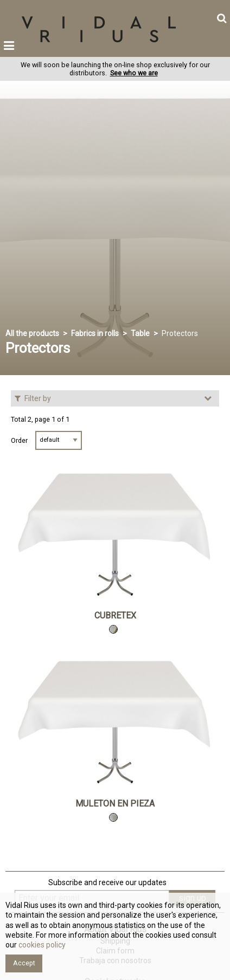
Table (140, 333)
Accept (24, 963)
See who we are (134, 73)
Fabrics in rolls (95, 333)
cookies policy (41, 945)
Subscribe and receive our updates (107, 882)
